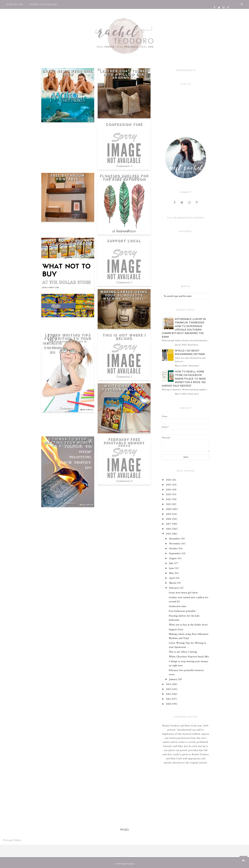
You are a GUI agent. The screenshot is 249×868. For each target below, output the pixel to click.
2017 (169, 524)
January (173, 679)
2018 (169, 519)
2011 (169, 699)
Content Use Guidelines (43, 4)
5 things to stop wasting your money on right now (68, 443)
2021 (169, 504)
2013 (169, 689)
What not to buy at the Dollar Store (68, 242)
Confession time (124, 124)
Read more (193, 345)
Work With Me (15, 4)
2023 (169, 494)
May (172, 573)
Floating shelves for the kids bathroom (124, 178)
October (174, 549)
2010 (169, 704)
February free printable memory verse (124, 443)
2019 (169, 514)
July (172, 563)
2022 (169, 499)
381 (75, 313)
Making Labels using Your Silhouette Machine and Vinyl (124, 295)
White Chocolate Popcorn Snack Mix (124, 388)
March (173, 583)
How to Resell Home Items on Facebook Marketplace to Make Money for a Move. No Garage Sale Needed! (184, 379)
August (173, 558)
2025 (169, 485)
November (175, 544)
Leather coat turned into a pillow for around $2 (124, 75)
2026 (169, 480)
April (172, 578)
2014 (169, 684)
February (174, 588)
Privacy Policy (12, 840)
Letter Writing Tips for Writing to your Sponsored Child (68, 338)
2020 (169, 509)
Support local (124, 241)
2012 (169, 694)
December (175, 539)
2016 (169, 529)
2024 (169, 490)
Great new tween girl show (68, 73)
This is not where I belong (124, 337)
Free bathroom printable (68, 178)
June (172, 568)
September (175, 553)
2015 (169, 534)
